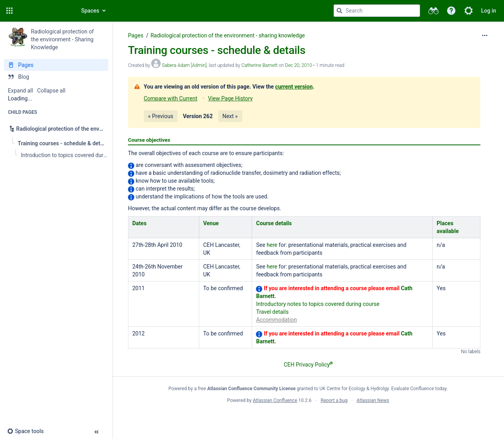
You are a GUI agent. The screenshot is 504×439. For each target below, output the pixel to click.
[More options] (485, 35)
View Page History (230, 98)
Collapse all (51, 91)
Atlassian (308, 418)
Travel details (272, 312)
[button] (9, 11)
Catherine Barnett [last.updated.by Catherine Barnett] (259, 65)
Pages (136, 35)
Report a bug (334, 400)
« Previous (161, 116)
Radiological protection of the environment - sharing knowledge (228, 35)
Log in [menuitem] (489, 11)
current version (294, 87)
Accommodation (276, 320)
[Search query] (377, 11)
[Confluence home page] (44, 11)
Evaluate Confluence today (419, 389)
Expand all (20, 91)
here (272, 245)
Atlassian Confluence (275, 400)
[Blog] (56, 77)
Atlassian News (373, 400)
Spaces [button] (90, 11)
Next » (230, 116)
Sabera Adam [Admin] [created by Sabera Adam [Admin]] (184, 65)
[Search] (339, 11)
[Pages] (56, 65)
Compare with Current (170, 98)
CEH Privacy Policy (308, 365)
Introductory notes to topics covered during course (318, 304)
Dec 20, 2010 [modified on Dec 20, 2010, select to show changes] (298, 65)
